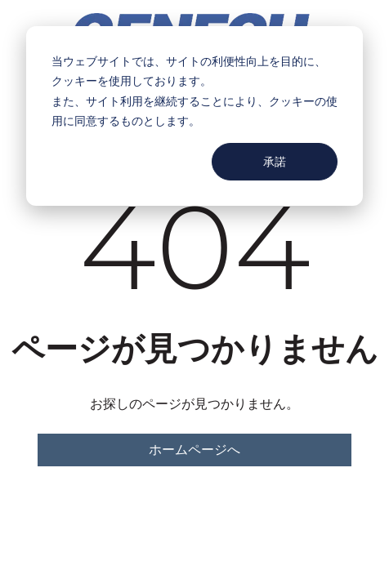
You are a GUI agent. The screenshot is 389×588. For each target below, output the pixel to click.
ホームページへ (194, 450)
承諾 (275, 161)
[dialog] (194, 116)
